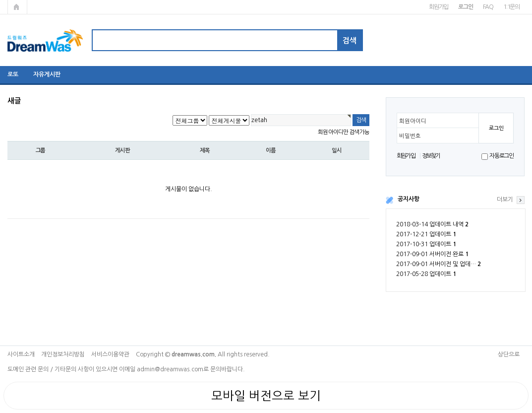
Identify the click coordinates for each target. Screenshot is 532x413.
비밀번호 (410, 136)
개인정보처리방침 (63, 354)
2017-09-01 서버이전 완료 (432, 254)
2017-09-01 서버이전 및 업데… (439, 264)
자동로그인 (502, 156)
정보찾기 (431, 156)
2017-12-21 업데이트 (426, 234)
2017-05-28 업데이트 (426, 274)
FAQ (488, 7)
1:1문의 (511, 7)
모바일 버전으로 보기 (266, 396)
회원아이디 (413, 121)
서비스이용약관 (110, 354)
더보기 (505, 200)
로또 (13, 74)
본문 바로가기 (0, 0)
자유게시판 (47, 74)
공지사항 (409, 199)
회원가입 (439, 7)
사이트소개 (21, 354)
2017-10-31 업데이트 (426, 244)
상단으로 (509, 354)
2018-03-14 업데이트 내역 (432, 224)
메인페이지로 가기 (17, 7)
